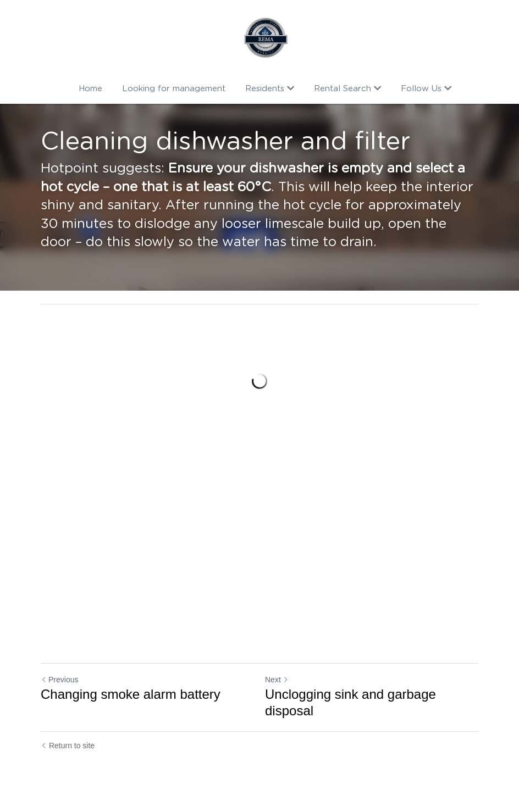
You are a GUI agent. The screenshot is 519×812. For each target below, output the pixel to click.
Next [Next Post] (277, 680)
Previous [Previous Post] (59, 680)
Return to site (68, 746)
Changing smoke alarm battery (131, 694)
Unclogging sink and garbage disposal (350, 702)
